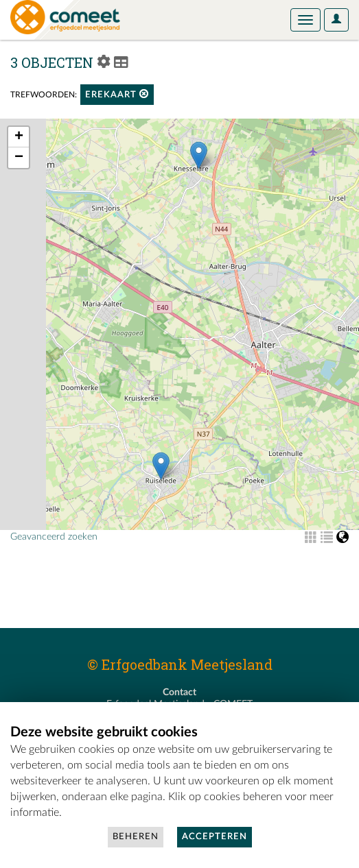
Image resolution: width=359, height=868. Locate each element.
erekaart (117, 94)
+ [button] (19, 137)
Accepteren (215, 837)
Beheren (136, 837)
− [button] (19, 158)
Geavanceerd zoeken (54, 537)
